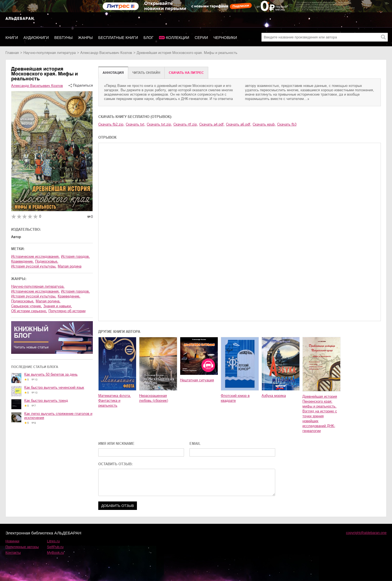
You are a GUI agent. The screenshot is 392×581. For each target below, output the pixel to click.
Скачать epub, (264, 124)
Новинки (12, 541)
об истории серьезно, (29, 311)
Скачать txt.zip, (159, 124)
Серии (201, 38)
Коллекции (178, 38)
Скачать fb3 (287, 124)
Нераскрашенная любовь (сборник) (154, 398)
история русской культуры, (34, 266)
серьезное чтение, (27, 306)
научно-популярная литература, (38, 286)
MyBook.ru (56, 553)
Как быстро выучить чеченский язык (54, 387)
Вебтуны (63, 38)
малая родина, (48, 301)
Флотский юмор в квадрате (235, 398)
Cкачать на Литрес (186, 73)
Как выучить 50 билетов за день (51, 374)
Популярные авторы (22, 547)
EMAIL (195, 444)
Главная (12, 53)
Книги (12, 38)
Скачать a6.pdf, (239, 124)
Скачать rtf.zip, (186, 124)
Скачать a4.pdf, (212, 124)
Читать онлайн (146, 73)
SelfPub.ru (55, 547)
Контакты (13, 553)
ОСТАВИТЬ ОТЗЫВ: (115, 464)
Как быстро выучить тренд (46, 401)
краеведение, (22, 261)
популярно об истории (67, 311)
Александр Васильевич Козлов (106, 53)
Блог (148, 38)
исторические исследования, (35, 256)
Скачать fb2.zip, (111, 124)
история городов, (75, 256)
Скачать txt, (136, 124)
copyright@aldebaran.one (366, 533)
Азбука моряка (274, 396)
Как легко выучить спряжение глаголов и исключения (58, 416)
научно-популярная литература (50, 53)
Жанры (85, 38)
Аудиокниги (36, 38)
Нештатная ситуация (197, 380)
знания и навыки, (58, 306)
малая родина (70, 266)
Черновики (225, 38)
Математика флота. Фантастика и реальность (115, 401)
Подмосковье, (47, 261)
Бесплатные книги (118, 38)
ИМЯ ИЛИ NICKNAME (116, 444)
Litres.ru (53, 541)
